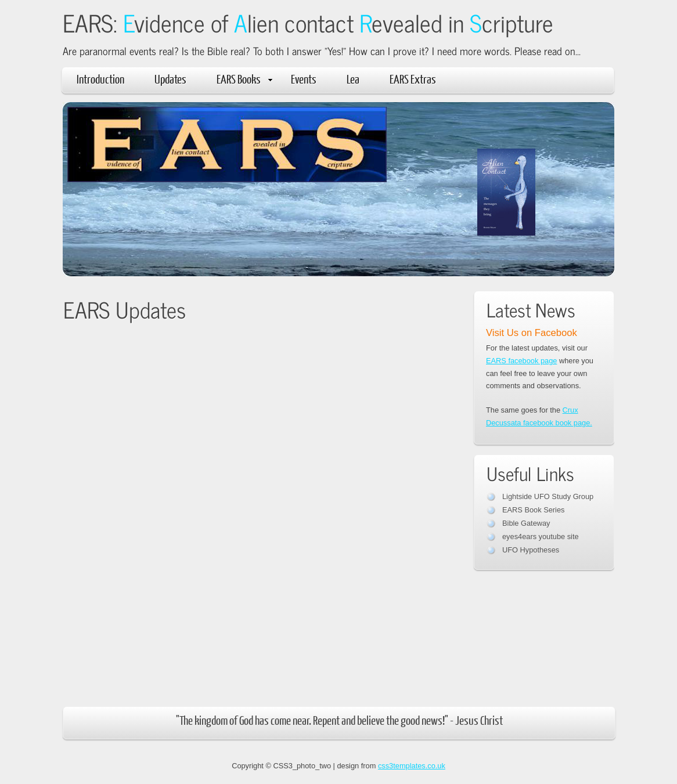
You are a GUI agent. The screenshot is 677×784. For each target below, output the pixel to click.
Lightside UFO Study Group (548, 496)
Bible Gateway (526, 523)
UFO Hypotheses (531, 550)
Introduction (100, 79)
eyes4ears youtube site (541, 536)
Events (304, 79)
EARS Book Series (533, 510)
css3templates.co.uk (412, 766)
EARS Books (244, 79)
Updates (170, 79)
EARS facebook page (521, 361)
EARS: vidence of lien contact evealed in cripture (308, 22)
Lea (353, 79)
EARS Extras (413, 79)
